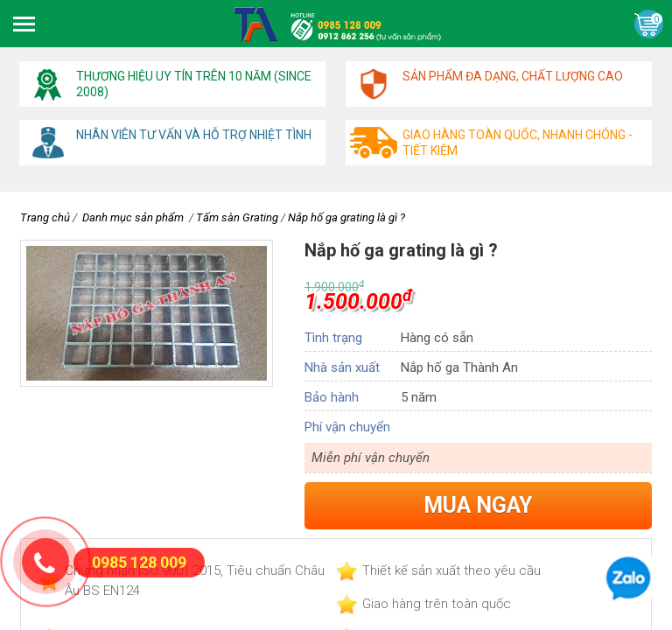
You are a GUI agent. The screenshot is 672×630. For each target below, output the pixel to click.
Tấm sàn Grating (237, 217)
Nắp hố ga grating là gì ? (346, 217)
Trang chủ (45, 217)
